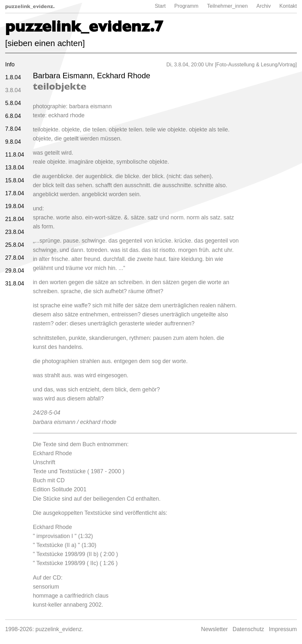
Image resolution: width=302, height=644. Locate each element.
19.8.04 (15, 206)
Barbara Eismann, (65, 76)
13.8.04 (15, 168)
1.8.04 (13, 77)
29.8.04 (15, 271)
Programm (186, 6)
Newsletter (214, 629)
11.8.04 (15, 155)
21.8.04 (15, 219)
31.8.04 (15, 284)
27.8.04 (15, 258)
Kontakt (288, 6)
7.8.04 (13, 129)
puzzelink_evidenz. (30, 6)
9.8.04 (13, 142)
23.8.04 (15, 232)
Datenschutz (248, 629)
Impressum (283, 629)
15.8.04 (15, 180)
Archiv (263, 6)
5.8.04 (13, 103)
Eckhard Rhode (124, 76)
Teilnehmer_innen (227, 6)
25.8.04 (15, 245)
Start (160, 6)
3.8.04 (13, 90)
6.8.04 (13, 116)
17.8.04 (15, 193)
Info (10, 64)
